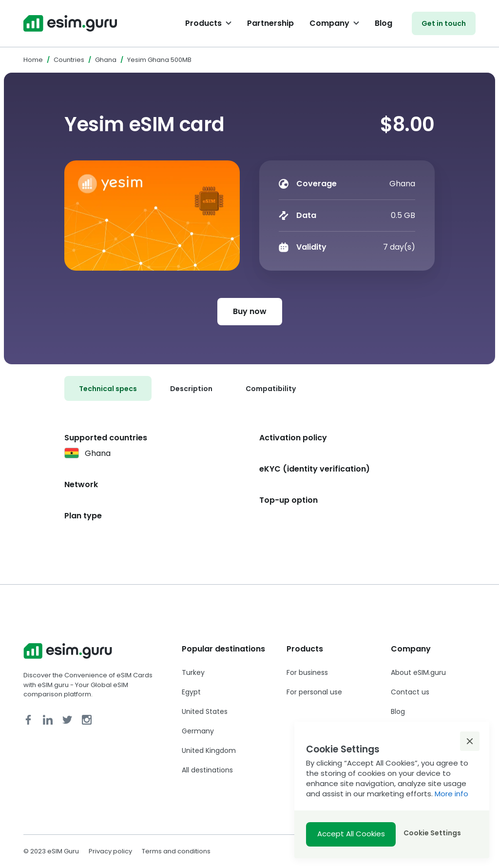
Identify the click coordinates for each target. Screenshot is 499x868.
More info (451, 794)
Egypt (191, 692)
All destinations (207, 770)
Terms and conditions (176, 851)
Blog (384, 23)
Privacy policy (110, 851)
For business (307, 672)
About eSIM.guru (418, 672)
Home (33, 60)
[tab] (108, 388)
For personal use (314, 692)
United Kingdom (209, 750)
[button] (470, 741)
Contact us (410, 692)
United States (205, 711)
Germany (198, 731)
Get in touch (444, 23)
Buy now (250, 311)
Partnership (270, 23)
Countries (69, 60)
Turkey (193, 672)
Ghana (106, 60)
